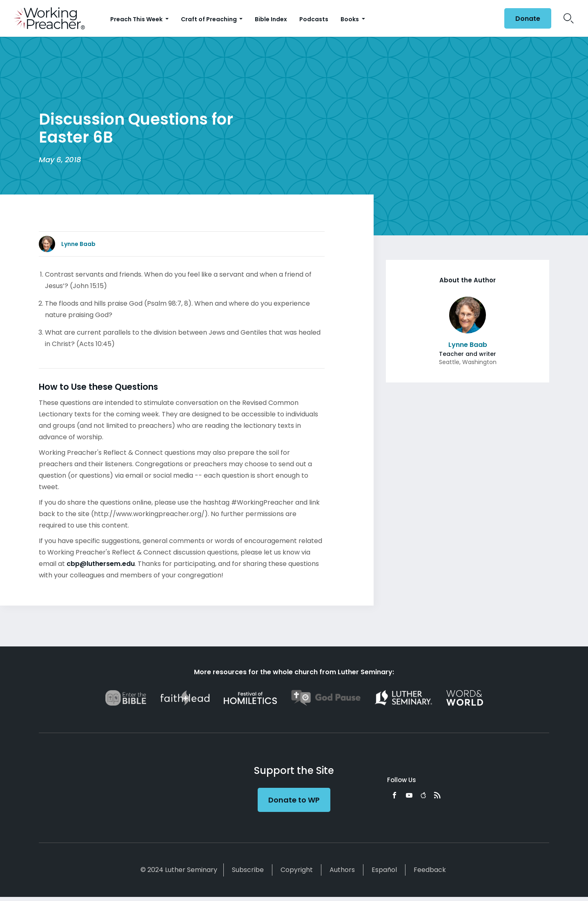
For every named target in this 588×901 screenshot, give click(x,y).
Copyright (297, 870)
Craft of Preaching (209, 19)
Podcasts (314, 19)
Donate (528, 19)
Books (350, 19)
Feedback (430, 870)
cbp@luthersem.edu (101, 564)
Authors (342, 870)
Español (384, 870)
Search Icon (569, 18)
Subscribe (248, 870)
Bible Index (271, 19)
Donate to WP (294, 800)
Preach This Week (137, 19)
